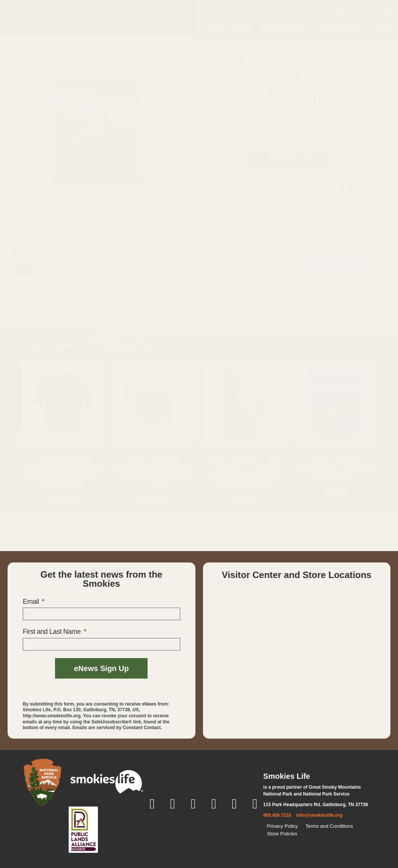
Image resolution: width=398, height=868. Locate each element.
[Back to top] (316, 848)
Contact (339, 9)
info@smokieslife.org (319, 815)
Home (211, 28)
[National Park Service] (42, 782)
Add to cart (291, 157)
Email (32, 602)
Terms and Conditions (329, 826)
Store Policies (282, 834)
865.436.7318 (277, 815)
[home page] (40, 19)
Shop (242, 28)
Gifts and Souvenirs (249, 49)
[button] (389, 9)
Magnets (284, 49)
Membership (286, 28)
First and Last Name (53, 632)
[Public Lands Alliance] (83, 830)
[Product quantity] (227, 157)
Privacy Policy (282, 826)
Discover (339, 28)
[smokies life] (107, 782)
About (380, 28)
